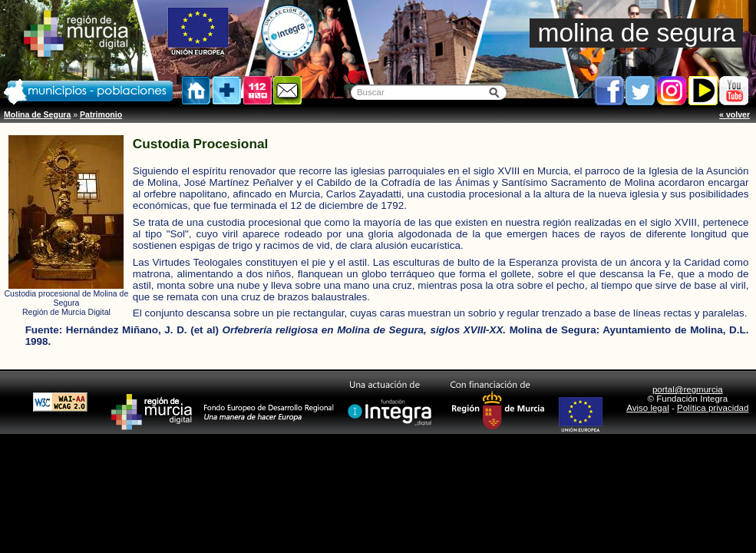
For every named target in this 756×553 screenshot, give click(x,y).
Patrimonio (101, 114)
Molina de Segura (37, 114)
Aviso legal (647, 408)
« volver (735, 114)
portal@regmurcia (688, 389)
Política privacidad (713, 408)
